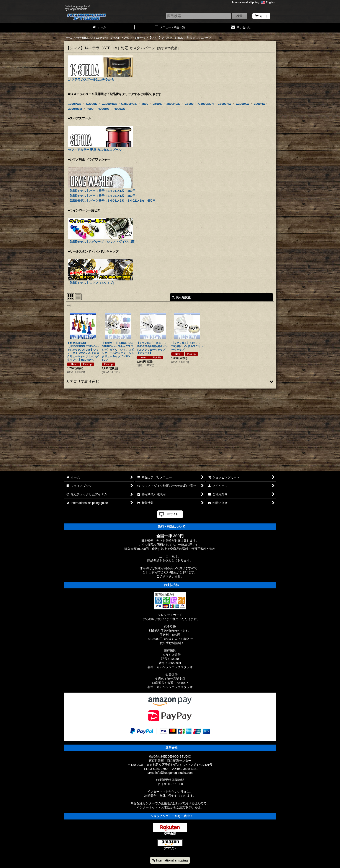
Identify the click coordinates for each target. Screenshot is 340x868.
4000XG (120, 109)
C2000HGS (110, 104)
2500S (157, 104)
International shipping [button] (170, 860)
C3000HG (224, 104)
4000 (90, 109)
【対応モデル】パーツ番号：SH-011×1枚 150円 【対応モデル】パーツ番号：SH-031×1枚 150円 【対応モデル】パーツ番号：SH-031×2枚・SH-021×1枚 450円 (112, 189)
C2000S (92, 104)
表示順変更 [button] (181, 297)
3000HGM (75, 109)
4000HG (104, 109)
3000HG (260, 104)
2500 (145, 104)
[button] (170, 381)
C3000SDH (206, 104)
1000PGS (75, 104)
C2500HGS (129, 104)
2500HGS (173, 104)
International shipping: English (254, 2)
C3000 (189, 104)
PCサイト (172, 514)
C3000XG (242, 104)
